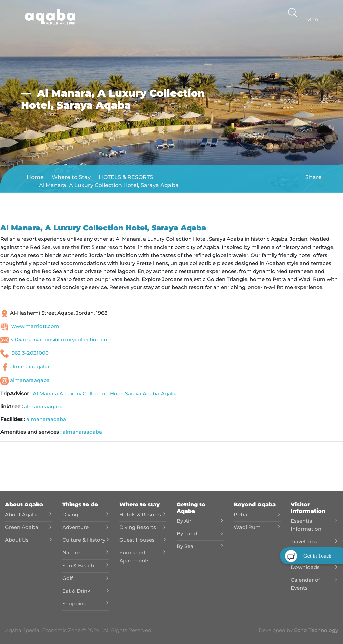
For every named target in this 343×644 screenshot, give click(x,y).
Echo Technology (315, 630)
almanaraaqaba (29, 366)
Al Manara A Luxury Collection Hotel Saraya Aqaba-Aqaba (105, 394)
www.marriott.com (35, 326)
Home (35, 177)
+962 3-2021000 (29, 353)
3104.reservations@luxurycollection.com (61, 340)
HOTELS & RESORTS (126, 177)
